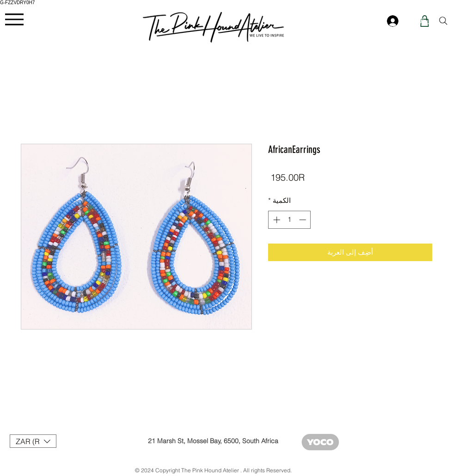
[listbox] (33, 441)
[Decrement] (303, 220)
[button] (33, 441)
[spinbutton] (290, 220)
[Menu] (14, 19)
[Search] (443, 21)
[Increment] (276, 220)
